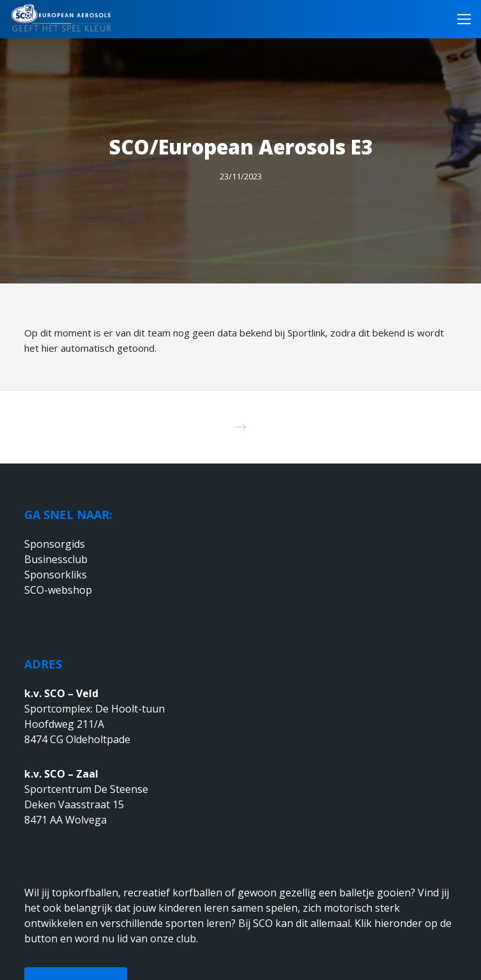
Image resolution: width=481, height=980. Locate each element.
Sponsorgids (55, 544)
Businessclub (56, 559)
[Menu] (460, 19)
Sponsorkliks (56, 575)
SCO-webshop (58, 590)
